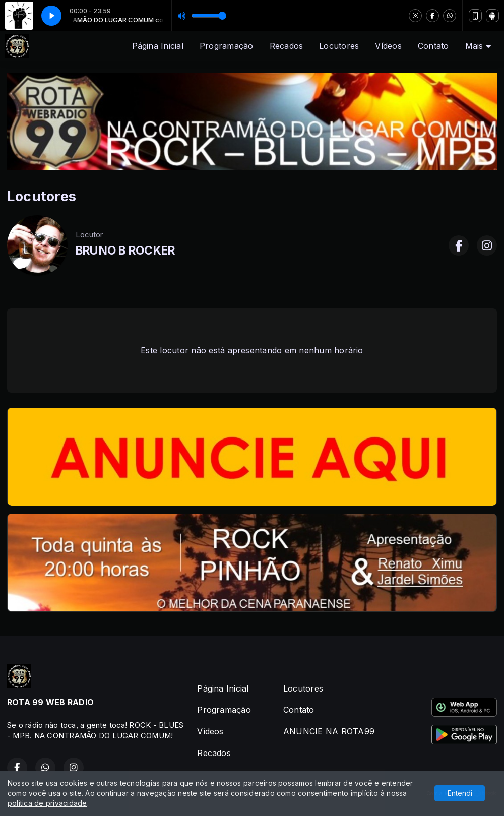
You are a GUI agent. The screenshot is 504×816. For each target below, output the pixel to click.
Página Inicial (158, 46)
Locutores (339, 46)
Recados (287, 46)
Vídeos (388, 46)
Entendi (460, 793)
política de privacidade (47, 803)
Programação (227, 46)
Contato (433, 46)
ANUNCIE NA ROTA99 (329, 731)
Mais (478, 46)
